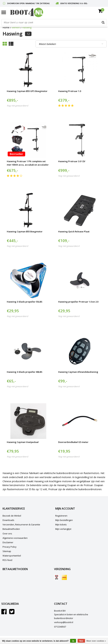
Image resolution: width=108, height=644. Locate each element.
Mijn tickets (61, 525)
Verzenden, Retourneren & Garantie (21, 525)
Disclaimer (8, 542)
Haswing (27, 27)
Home (6, 27)
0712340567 (60, 627)
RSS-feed (7, 560)
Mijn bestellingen (64, 520)
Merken (16, 27)
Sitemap (7, 551)
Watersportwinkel (12, 556)
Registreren (61, 516)
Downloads (8, 520)
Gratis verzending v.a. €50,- (74, 3)
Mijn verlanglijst (63, 529)
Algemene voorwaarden (15, 538)
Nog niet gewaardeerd (17, 106)
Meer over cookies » (96, 641)
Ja (73, 641)
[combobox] (54, 22)
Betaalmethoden (11, 529)
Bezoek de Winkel (12, 516)
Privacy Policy (10, 547)
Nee (81, 641)
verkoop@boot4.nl (64, 622)
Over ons (7, 534)
